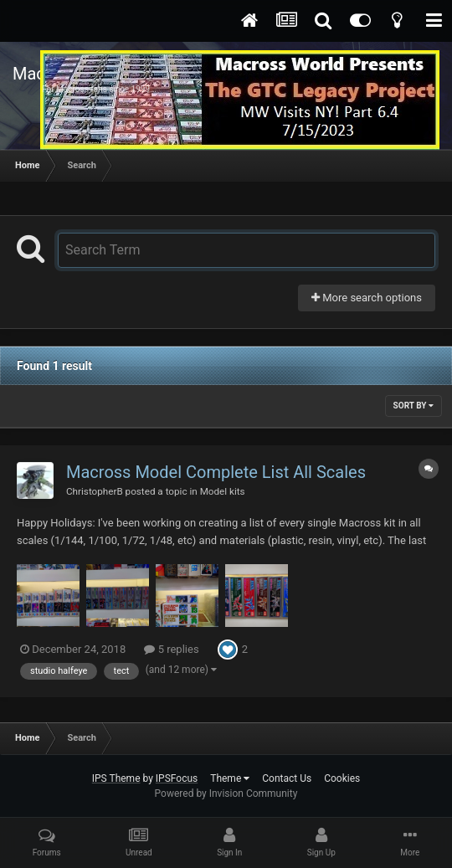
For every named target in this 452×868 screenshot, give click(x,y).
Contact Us (287, 778)
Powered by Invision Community (226, 794)
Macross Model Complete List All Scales (216, 472)
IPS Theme (116, 778)
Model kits (223, 491)
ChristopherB (95, 491)
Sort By (413, 406)
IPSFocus (177, 778)
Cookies (342, 778)
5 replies (171, 649)
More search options (367, 298)
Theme (230, 778)
